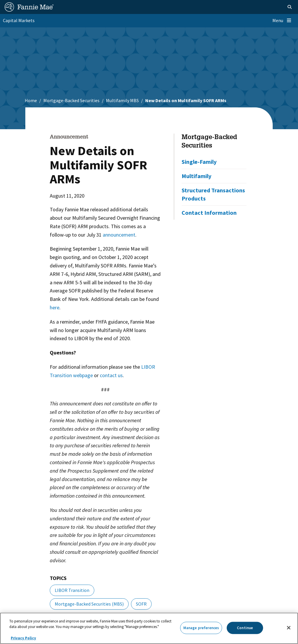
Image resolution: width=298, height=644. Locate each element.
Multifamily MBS (122, 100)
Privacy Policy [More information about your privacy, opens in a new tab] (23, 638)
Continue (245, 628)
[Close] (289, 628)
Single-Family (199, 162)
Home (31, 100)
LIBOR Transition (72, 590)
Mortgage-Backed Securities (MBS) (89, 604)
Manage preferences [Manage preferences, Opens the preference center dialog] (201, 628)
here (55, 307)
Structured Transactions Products (213, 194)
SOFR (141, 604)
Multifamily (196, 176)
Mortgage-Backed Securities (71, 100)
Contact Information (209, 213)
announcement (119, 235)
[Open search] (290, 7)
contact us (111, 375)
